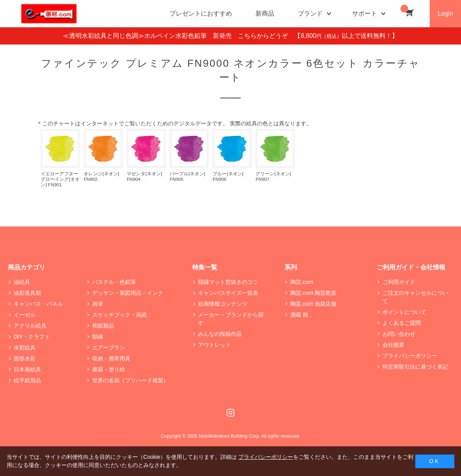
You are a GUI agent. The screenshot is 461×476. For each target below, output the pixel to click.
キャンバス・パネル (38, 304)
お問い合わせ (399, 334)
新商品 (265, 13)
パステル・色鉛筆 (114, 282)
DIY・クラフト (32, 337)
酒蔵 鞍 (299, 315)
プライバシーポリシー (410, 356)
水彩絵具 (25, 348)
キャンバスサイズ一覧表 (228, 293)
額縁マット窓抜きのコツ (228, 282)
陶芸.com (302, 282)
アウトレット (214, 345)
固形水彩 (25, 358)
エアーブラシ (109, 348)
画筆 (98, 304)
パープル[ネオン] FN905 (187, 176)
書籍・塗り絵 (109, 369)
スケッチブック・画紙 (120, 315)
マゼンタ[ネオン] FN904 (144, 176)
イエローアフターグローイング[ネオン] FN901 (60, 179)
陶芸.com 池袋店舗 (313, 304)
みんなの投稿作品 (220, 334)
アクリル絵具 (30, 326)
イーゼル (25, 315)
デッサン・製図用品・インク (128, 293)
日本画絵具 (27, 369)
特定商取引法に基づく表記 (415, 367)
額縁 (98, 337)
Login (445, 13)
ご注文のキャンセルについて (415, 297)
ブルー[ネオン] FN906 (228, 176)
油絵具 (22, 282)
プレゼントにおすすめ (201, 13)
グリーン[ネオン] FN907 (273, 176)
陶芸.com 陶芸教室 (313, 293)
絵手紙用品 (27, 380)
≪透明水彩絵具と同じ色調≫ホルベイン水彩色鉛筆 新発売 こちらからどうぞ (179, 36)
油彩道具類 (27, 293)
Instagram (230, 413)
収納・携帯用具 (111, 358)
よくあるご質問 (402, 323)
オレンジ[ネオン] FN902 (101, 176)
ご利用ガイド (399, 282)
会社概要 (393, 345)
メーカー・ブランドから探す (231, 319)
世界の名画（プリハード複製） (130, 380)
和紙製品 (103, 326)
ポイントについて (404, 312)
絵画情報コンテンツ (223, 304)
